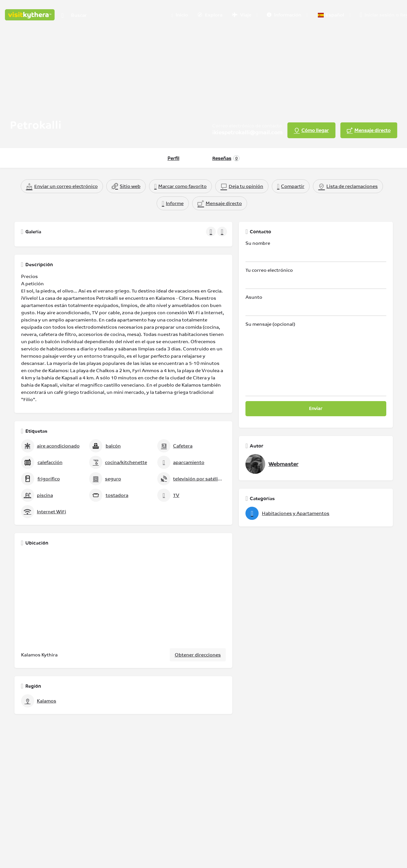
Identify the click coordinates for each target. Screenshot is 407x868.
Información (284, 15)
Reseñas (226, 158)
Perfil (173, 158)
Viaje (242, 15)
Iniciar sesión (380, 15)
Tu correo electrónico (316, 278)
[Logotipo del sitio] (31, 14)
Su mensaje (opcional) (316, 359)
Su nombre (316, 251)
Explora (210, 15)
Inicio (180, 15)
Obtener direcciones (198, 655)
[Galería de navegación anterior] (212, 232)
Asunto (316, 305)
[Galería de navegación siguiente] (223, 232)
